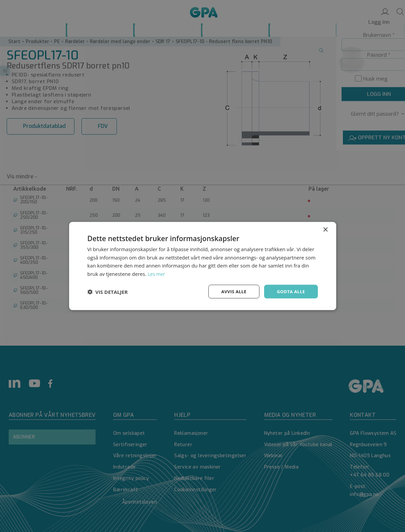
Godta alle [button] (290, 291)
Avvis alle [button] (231, 291)
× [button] (325, 229)
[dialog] (202, 266)
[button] (108, 292)
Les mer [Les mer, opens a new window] (157, 273)
